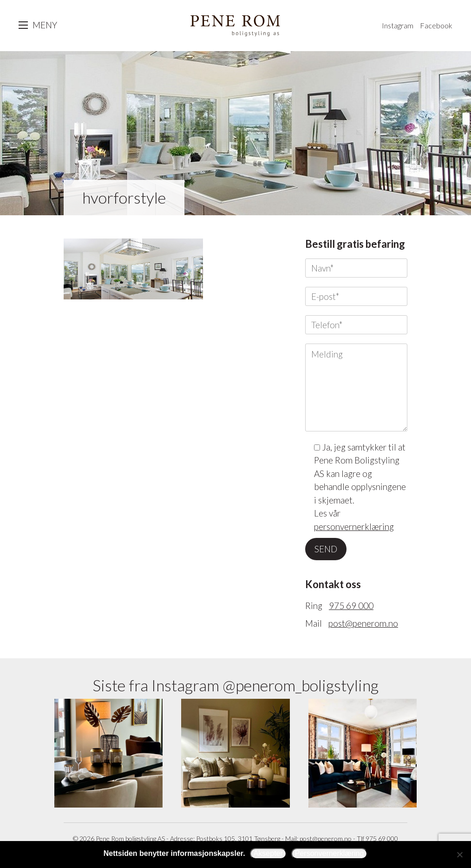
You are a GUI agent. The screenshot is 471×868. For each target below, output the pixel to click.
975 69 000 (351, 606)
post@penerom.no (363, 623)
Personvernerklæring (330, 853)
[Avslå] (459, 855)
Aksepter (268, 853)
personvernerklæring (354, 527)
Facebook (436, 25)
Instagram (398, 25)
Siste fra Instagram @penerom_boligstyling (235, 685)
